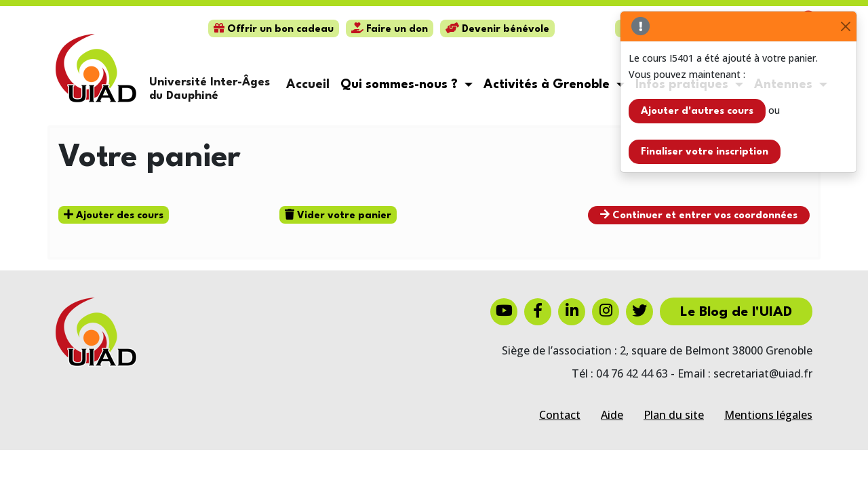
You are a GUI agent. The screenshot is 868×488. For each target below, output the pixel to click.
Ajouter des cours (114, 215)
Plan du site (674, 415)
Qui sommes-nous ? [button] (401, 85)
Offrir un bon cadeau (274, 29)
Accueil (308, 85)
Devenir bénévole (497, 29)
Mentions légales (768, 415)
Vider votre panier (338, 215)
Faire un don (390, 29)
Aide (612, 415)
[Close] (845, 27)
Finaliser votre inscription (705, 152)
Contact (560, 415)
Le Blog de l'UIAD (736, 312)
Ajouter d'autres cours (697, 111)
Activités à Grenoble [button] (548, 85)
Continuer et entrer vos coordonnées (699, 215)
